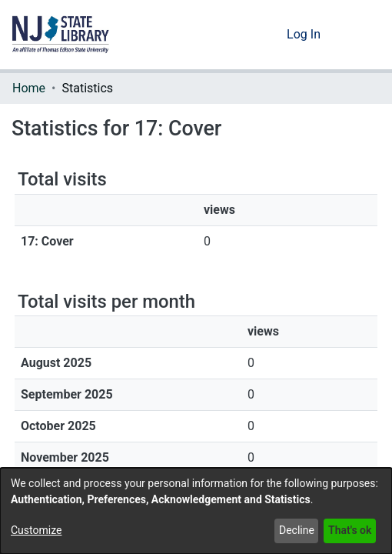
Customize (36, 530)
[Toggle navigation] (359, 35)
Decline (297, 530)
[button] (61, 35)
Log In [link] (304, 34)
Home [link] (29, 88)
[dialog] (196, 511)
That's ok (350, 530)
